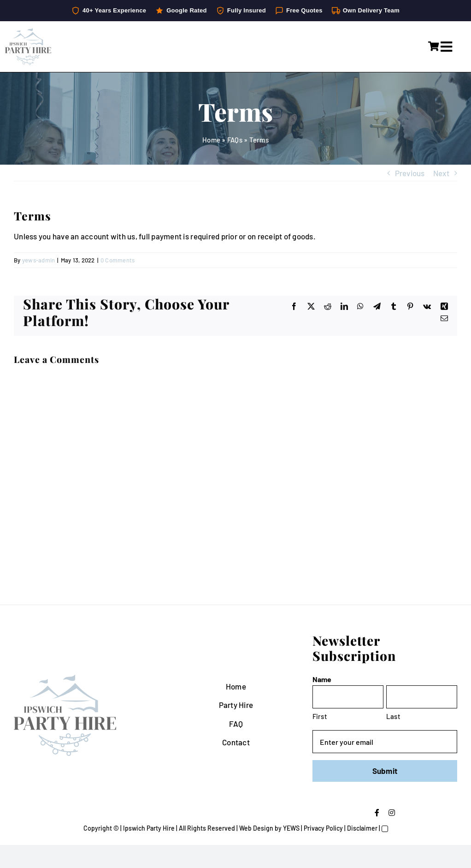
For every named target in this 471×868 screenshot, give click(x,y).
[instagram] (392, 813)
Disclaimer (362, 828)
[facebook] (377, 813)
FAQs (235, 140)
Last (393, 716)
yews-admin (39, 260)
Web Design (256, 828)
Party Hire (236, 705)
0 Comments (118, 260)
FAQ (236, 724)
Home (211, 140)
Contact (236, 742)
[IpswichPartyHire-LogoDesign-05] (28, 32)
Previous (410, 173)
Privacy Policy (323, 828)
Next (441, 173)
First (320, 716)
